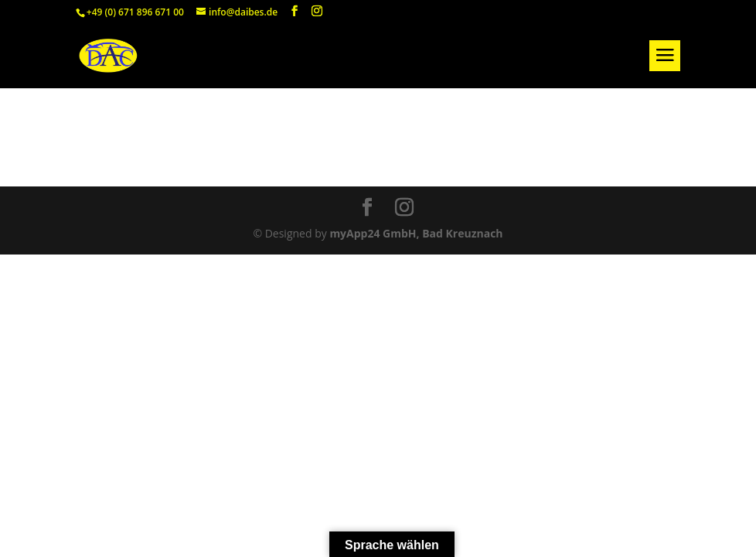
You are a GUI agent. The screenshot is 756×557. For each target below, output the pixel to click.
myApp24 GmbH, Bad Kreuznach (416, 233)
